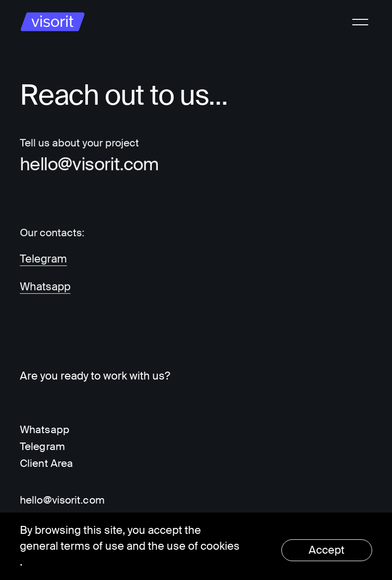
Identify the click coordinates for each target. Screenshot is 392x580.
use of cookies (203, 546)
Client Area (46, 463)
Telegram (43, 259)
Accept (327, 550)
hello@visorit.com (89, 165)
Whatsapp (45, 287)
